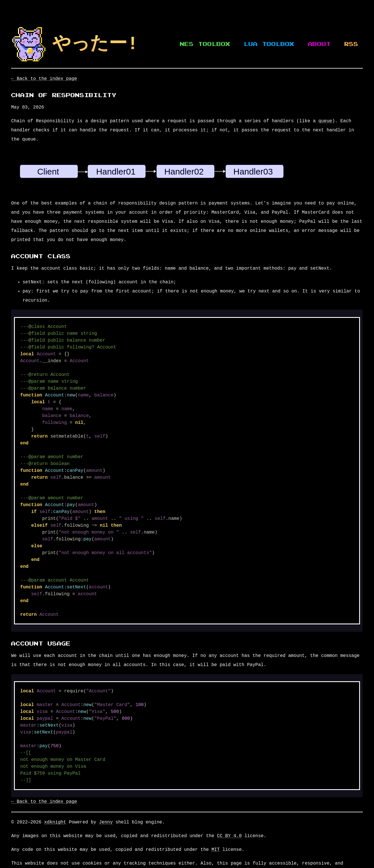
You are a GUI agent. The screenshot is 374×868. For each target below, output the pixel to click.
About (319, 44)
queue (325, 121)
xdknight (55, 822)
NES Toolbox (205, 44)
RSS (351, 44)
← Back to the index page (44, 79)
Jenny (106, 822)
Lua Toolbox (269, 44)
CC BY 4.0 (229, 836)
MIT (216, 850)
